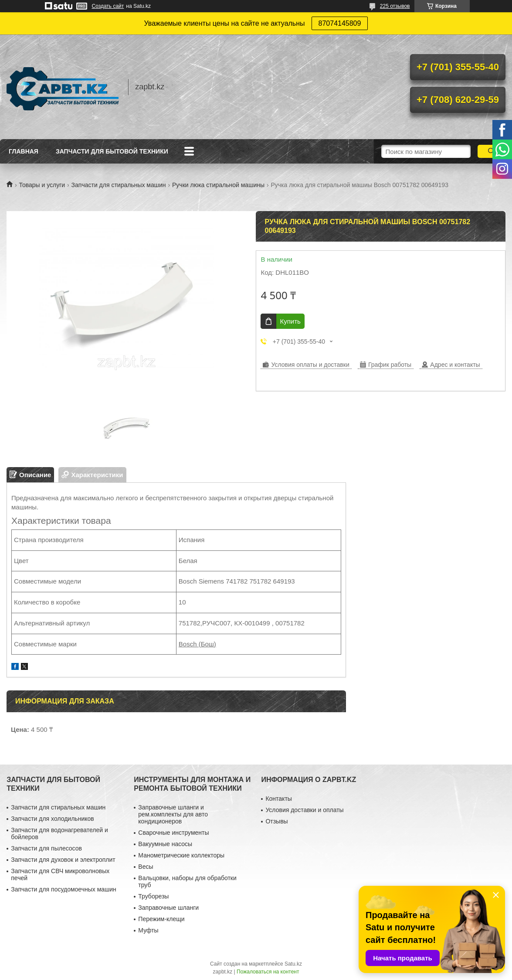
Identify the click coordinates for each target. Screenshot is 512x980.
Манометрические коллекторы (181, 855)
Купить (290, 321)
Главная (24, 151)
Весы (146, 867)
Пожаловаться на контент (268, 972)
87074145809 (340, 23)
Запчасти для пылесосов (46, 848)
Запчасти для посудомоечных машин (64, 889)
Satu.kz (293, 964)
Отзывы (276, 821)
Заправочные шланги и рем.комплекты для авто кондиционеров (173, 814)
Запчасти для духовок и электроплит (63, 860)
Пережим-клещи (161, 919)
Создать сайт (108, 6)
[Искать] (491, 151)
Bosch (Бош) (197, 644)
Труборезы (153, 896)
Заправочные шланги (168, 908)
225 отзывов (395, 6)
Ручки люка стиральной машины (218, 185)
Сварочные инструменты (173, 833)
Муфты (148, 930)
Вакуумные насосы (165, 844)
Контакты (278, 799)
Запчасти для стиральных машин (119, 185)
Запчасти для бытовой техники (112, 151)
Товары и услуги (42, 185)
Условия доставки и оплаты (304, 810)
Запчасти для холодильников (52, 819)
